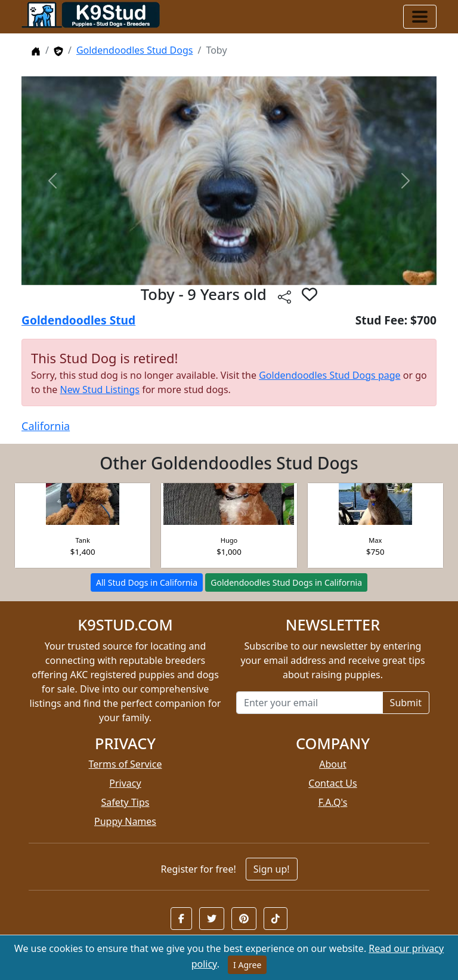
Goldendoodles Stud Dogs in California (286, 582)
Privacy (125, 783)
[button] (181, 919)
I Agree (247, 965)
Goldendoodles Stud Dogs (135, 50)
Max (375, 540)
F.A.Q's (333, 802)
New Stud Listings (100, 389)
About (332, 764)
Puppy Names (125, 821)
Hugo (229, 540)
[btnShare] (284, 296)
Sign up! (272, 869)
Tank (83, 540)
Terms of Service (126, 764)
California (46, 426)
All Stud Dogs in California (147, 582)
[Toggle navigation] (420, 17)
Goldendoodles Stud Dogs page (329, 375)
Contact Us (332, 783)
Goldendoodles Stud (78, 320)
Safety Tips (126, 802)
